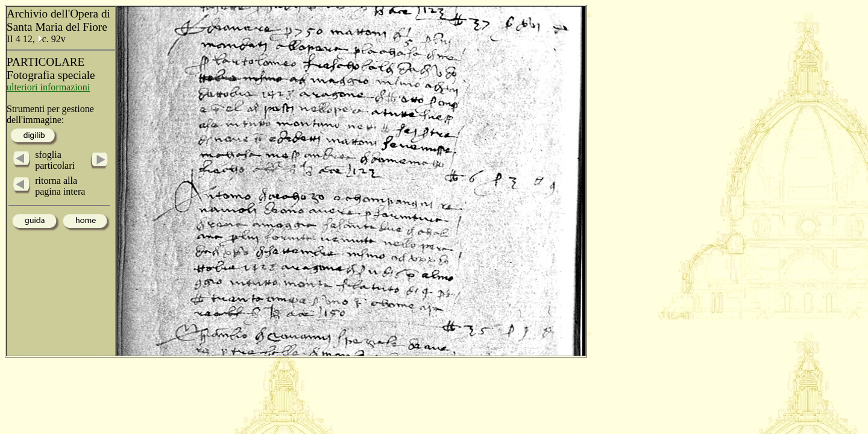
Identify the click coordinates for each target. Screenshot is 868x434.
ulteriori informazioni (48, 87)
